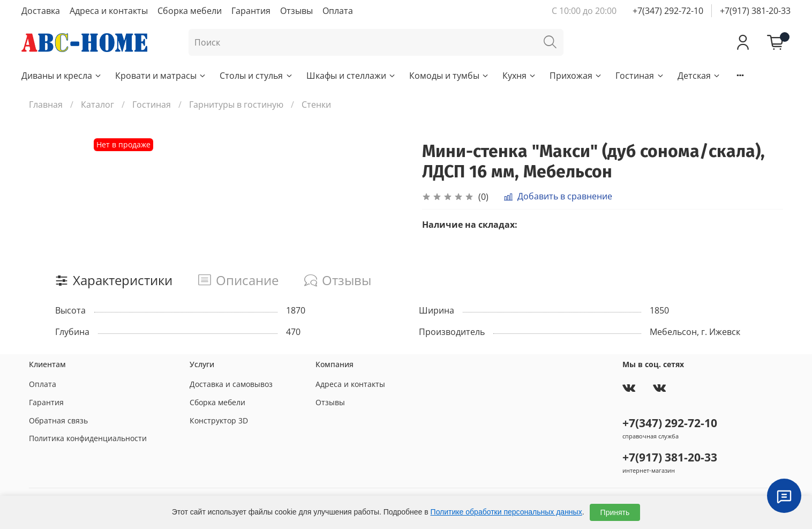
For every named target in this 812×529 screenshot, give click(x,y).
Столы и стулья (256, 76)
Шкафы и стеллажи (351, 76)
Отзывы (296, 11)
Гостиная (640, 76)
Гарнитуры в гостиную (236, 105)
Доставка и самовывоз (231, 384)
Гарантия (251, 11)
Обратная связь (58, 420)
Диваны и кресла (62, 76)
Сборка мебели (190, 11)
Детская (699, 76)
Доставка (41, 11)
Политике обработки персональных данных (506, 512)
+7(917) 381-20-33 (755, 11)
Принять (615, 512)
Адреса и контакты (109, 11)
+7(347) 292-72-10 (668, 11)
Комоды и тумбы (449, 76)
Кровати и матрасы (161, 76)
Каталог (97, 105)
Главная (46, 105)
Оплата (338, 11)
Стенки (316, 105)
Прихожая (576, 76)
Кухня (520, 76)
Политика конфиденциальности (88, 438)
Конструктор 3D (219, 420)
